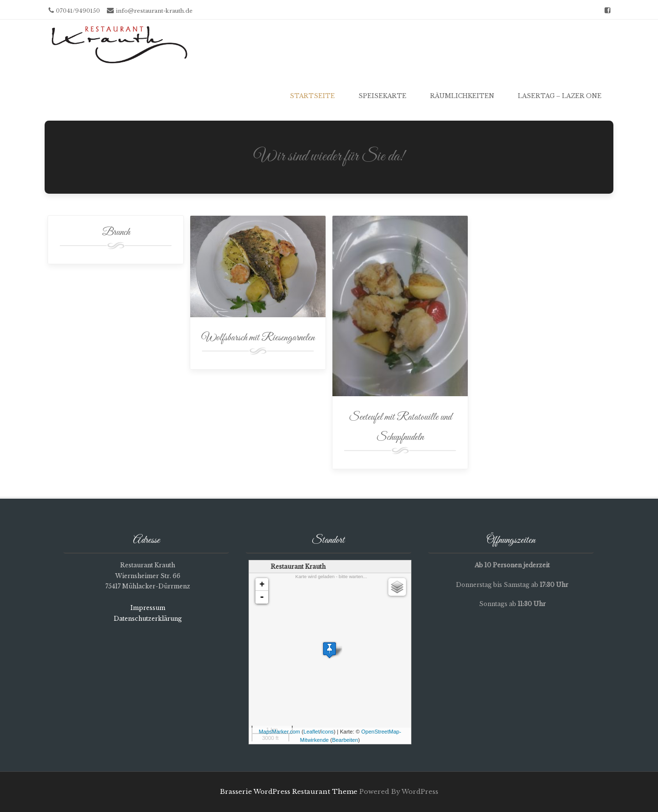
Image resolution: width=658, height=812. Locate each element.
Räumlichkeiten (462, 96)
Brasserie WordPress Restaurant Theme (289, 792)
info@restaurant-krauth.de (154, 11)
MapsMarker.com (279, 732)
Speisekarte (382, 96)
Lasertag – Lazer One (560, 96)
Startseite (312, 96)
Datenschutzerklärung (148, 619)
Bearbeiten (345, 740)
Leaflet (312, 732)
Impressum (148, 608)
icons (328, 732)
